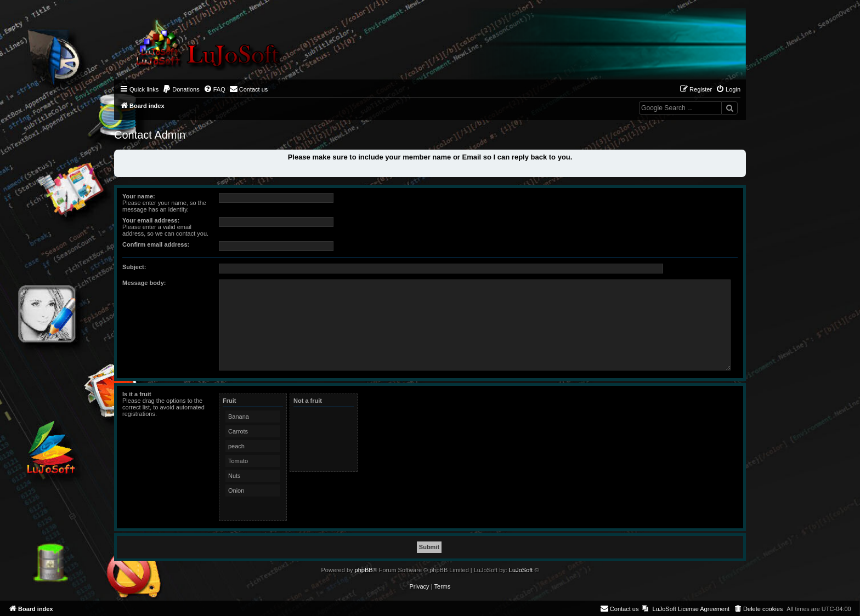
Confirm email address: (156, 244)
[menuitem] (181, 89)
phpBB (364, 570)
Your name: (139, 196)
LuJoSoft (521, 570)
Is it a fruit (137, 394)
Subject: (134, 267)
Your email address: (151, 220)
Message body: (144, 283)
